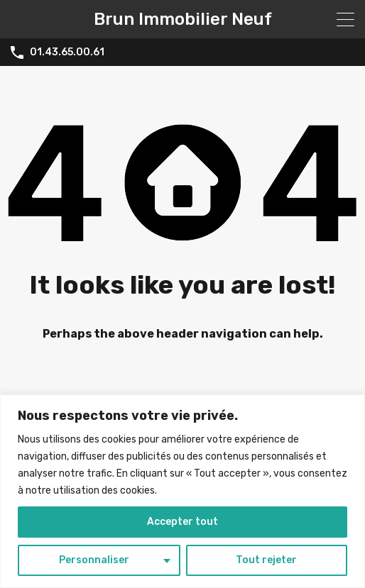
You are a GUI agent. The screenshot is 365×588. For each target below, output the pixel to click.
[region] (182, 491)
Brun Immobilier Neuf (183, 19)
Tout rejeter (266, 560)
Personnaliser (94, 560)
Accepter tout (182, 522)
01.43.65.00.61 (67, 52)
